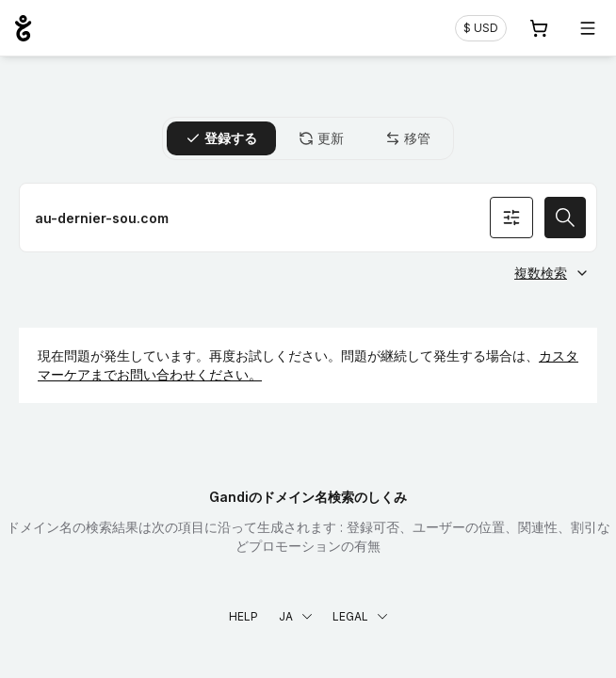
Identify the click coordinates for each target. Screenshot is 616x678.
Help (243, 616)
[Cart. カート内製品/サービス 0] (539, 28)
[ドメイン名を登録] (308, 218)
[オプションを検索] (511, 218)
